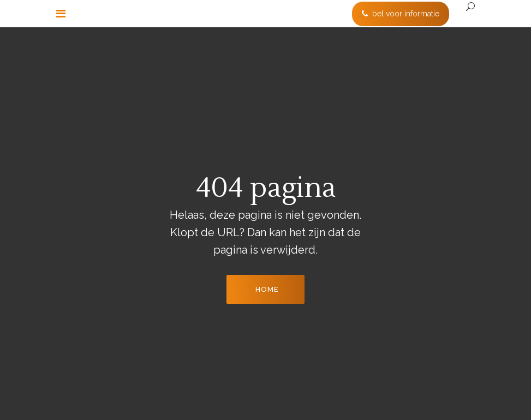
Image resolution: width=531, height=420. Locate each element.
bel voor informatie (401, 14)
